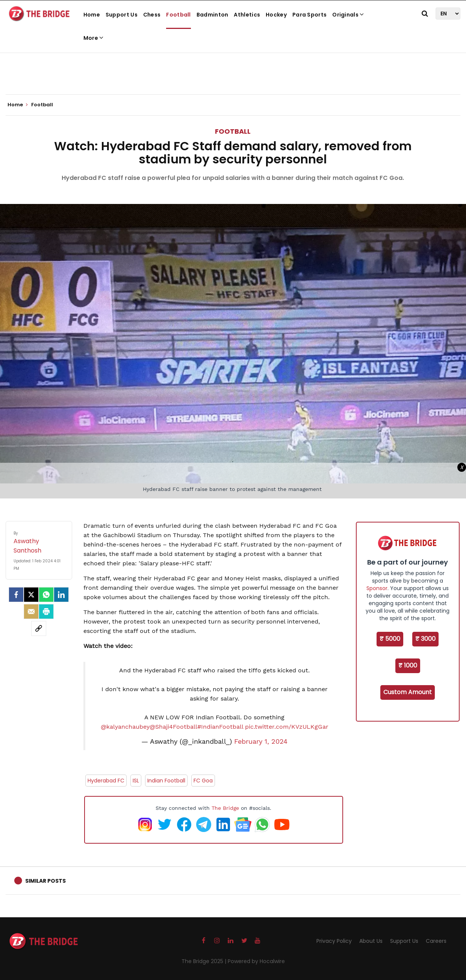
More (94, 38)
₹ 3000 (425, 639)
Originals (348, 15)
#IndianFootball (220, 727)
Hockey (276, 15)
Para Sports (309, 15)
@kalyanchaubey (125, 727)
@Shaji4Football (173, 727)
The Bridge (225, 808)
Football (178, 15)
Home (92, 15)
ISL (136, 781)
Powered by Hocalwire (256, 961)
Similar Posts (45, 881)
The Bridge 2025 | (205, 961)
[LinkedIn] (61, 595)
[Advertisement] (233, 71)
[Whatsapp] (46, 595)
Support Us (122, 15)
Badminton (213, 15)
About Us (371, 941)
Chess (152, 15)
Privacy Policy (334, 941)
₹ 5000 (390, 639)
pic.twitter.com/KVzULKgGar (287, 727)
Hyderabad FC (106, 781)
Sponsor (377, 588)
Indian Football (166, 781)
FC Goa (203, 781)
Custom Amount (408, 692)
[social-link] (39, 628)
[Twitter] (31, 595)
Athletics (247, 15)
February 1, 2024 (261, 741)
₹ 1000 (408, 665)
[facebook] (16, 595)
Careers (436, 941)
